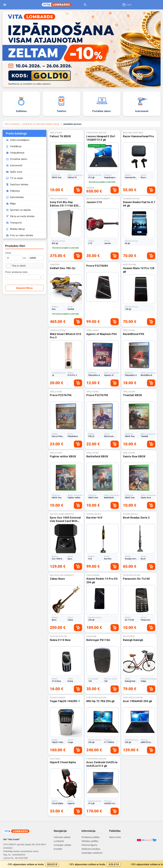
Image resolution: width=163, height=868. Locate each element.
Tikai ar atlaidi (16, 266)
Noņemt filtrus (24, 288)
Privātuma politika (91, 837)
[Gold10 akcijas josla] (81, 864)
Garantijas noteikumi (92, 853)
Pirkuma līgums (89, 845)
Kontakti (58, 849)
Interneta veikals (62, 837)
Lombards (59, 841)
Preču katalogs (16, 133)
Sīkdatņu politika (90, 841)
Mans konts (115, 837)
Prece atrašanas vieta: (17, 272)
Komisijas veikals (62, 845)
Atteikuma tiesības (91, 849)
